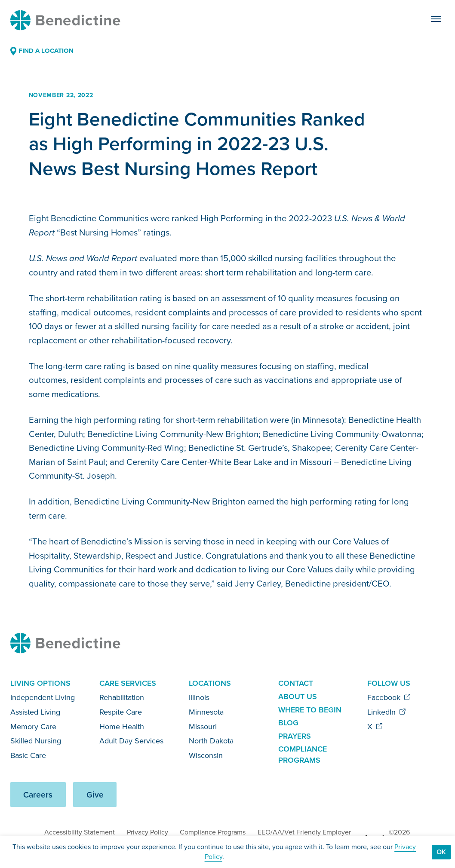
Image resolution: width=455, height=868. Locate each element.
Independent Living (43, 697)
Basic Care (28, 755)
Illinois (199, 697)
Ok (441, 852)
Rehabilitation (122, 697)
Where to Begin (310, 710)
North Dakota (211, 741)
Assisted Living (35, 712)
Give (95, 795)
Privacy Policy (148, 832)
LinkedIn (387, 712)
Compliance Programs (303, 755)
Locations (210, 683)
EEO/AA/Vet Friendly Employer (304, 832)
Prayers (295, 736)
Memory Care (33, 727)
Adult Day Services (131, 741)
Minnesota (206, 712)
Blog (288, 723)
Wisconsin (206, 755)
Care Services (128, 683)
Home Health (122, 727)
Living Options (40, 683)
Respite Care (121, 712)
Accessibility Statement (80, 832)
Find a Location (42, 51)
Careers (38, 795)
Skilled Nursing (36, 741)
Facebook (389, 697)
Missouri (203, 727)
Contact (296, 683)
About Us (298, 697)
